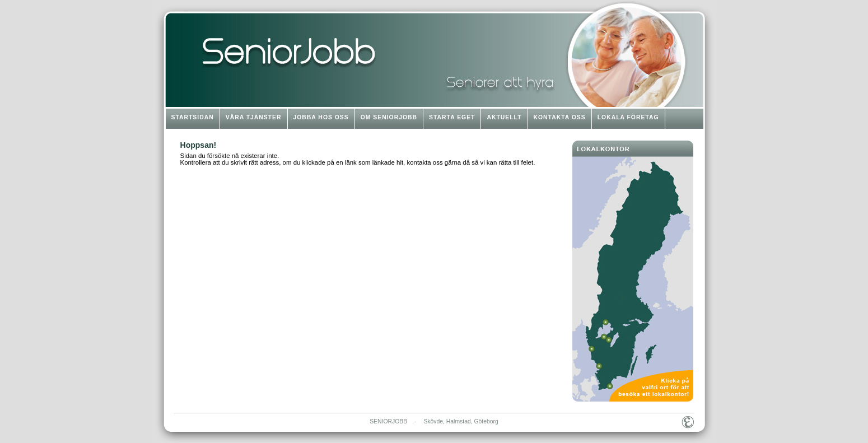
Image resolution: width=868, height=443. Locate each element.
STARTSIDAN (193, 117)
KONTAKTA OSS (560, 117)
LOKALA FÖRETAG (628, 117)
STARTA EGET (452, 117)
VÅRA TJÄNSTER (254, 117)
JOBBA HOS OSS (321, 117)
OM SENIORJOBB (389, 117)
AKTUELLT (504, 117)
